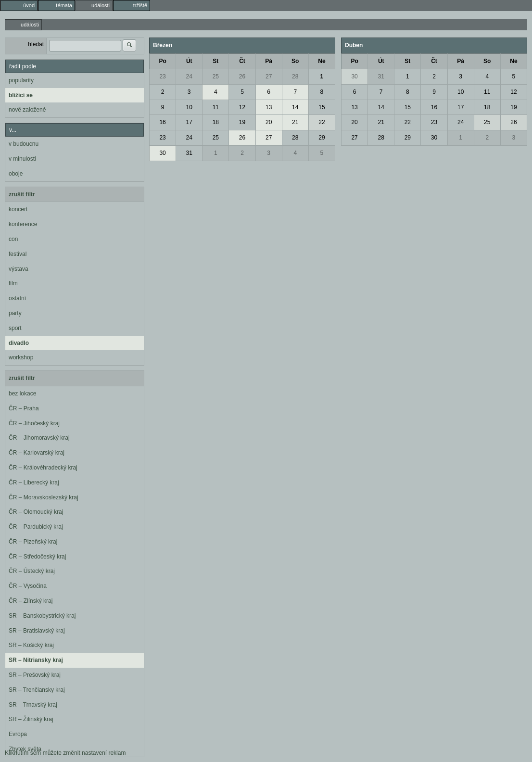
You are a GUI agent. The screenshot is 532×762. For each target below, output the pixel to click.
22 (322, 122)
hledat (36, 44)
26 (242, 76)
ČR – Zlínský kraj (31, 601)
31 (189, 153)
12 (242, 107)
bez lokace (22, 394)
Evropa (18, 734)
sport (15, 328)
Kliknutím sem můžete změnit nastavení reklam (65, 753)
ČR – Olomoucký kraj (36, 512)
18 (216, 122)
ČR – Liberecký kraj (34, 483)
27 (269, 76)
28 (295, 76)
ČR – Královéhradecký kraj (43, 468)
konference (23, 224)
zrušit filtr (22, 194)
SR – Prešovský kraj (35, 675)
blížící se (21, 95)
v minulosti (22, 159)
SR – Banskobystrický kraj (42, 616)
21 (295, 122)
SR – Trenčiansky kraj (37, 690)
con (13, 239)
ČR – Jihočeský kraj (34, 423)
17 (189, 122)
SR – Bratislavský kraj (37, 631)
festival (18, 254)
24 (189, 76)
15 (322, 107)
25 (216, 76)
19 (242, 122)
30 (162, 153)
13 (269, 107)
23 (162, 76)
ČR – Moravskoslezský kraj (44, 497)
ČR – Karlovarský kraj (37, 453)
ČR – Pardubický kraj (36, 527)
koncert (18, 209)
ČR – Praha (24, 408)
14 (295, 107)
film (13, 283)
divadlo (19, 343)
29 (322, 138)
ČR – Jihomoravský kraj (39, 438)
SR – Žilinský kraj (31, 719)
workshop (21, 357)
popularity (21, 80)
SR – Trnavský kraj (33, 705)
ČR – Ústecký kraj (32, 571)
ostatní (17, 298)
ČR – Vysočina (28, 586)
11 (216, 107)
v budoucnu (24, 144)
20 (269, 122)
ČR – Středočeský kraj (37, 557)
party (15, 313)
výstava (19, 269)
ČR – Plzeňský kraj (33, 542)
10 (189, 107)
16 (162, 122)
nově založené (27, 110)
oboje (16, 174)
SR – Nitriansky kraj (36, 660)
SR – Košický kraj (31, 645)
